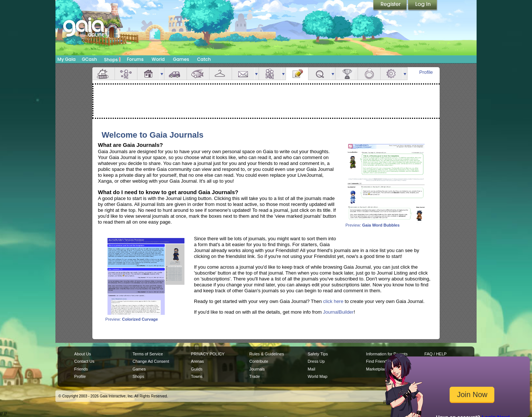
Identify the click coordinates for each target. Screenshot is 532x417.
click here (333, 301)
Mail (243, 74)
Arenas (197, 361)
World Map (318, 376)
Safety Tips (318, 354)
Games (181, 59)
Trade (255, 376)
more (162, 74)
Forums (135, 59)
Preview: (386, 223)
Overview (103, 74)
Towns (197, 376)
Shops (112, 59)
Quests (320, 74)
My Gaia (66, 59)
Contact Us (84, 361)
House (149, 74)
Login (423, 6)
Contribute (259, 361)
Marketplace (377, 369)
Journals (257, 369)
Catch (204, 59)
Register (391, 6)
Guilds (197, 369)
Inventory (221, 74)
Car (175, 74)
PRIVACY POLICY (208, 354)
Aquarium (198, 74)
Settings (392, 74)
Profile (426, 72)
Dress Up (316, 361)
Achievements (347, 74)
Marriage (369, 74)
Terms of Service (148, 354)
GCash (90, 59)
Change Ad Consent (151, 361)
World (158, 59)
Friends (270, 74)
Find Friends (377, 361)
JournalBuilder (338, 312)
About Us (83, 354)
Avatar (126, 74)
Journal (297, 74)
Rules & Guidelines (267, 354)
